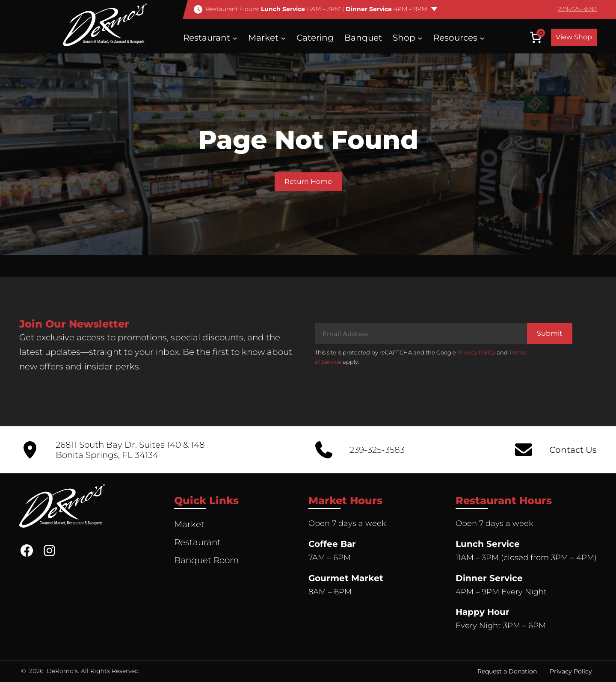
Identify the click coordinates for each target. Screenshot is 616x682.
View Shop (574, 37)
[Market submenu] (283, 38)
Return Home (308, 182)
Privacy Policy (476, 352)
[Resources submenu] (482, 38)
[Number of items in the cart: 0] (536, 37)
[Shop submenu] (420, 38)
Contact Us (573, 450)
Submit (550, 333)
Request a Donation (507, 671)
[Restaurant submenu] (235, 38)
